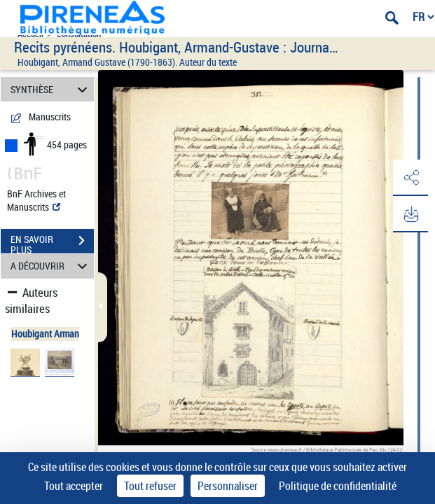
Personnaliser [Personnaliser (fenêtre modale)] (228, 486)
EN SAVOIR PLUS (52, 242)
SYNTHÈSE (51, 89)
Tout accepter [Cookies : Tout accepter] (74, 486)
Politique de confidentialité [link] (338, 486)
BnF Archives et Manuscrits (36, 200)
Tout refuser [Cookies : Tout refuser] (150, 486)
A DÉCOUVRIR (51, 266)
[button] (410, 178)
